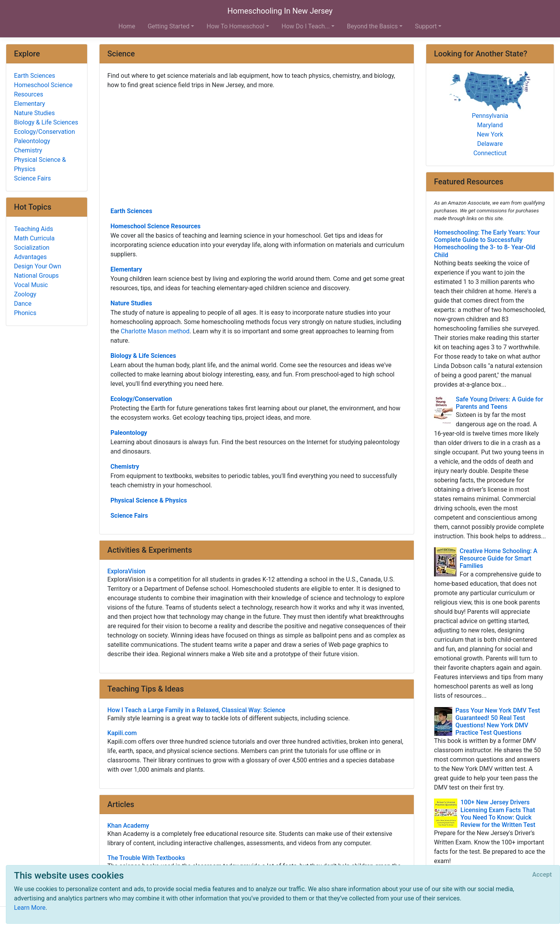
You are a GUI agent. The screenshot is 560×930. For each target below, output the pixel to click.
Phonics (25, 313)
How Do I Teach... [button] (306, 26)
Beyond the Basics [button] (372, 26)
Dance (23, 304)
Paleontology (129, 433)
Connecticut (490, 153)
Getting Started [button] (169, 26)
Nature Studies (131, 303)
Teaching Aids (33, 229)
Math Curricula (34, 238)
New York (490, 134)
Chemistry (125, 467)
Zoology (25, 294)
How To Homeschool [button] (235, 26)
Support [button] (426, 26)
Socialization (32, 248)
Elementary (126, 269)
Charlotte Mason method (155, 331)
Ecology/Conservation (141, 399)
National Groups (36, 276)
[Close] (542, 875)
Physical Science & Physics (149, 500)
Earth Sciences (131, 211)
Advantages (30, 257)
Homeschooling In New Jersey (280, 11)
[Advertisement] (257, 147)
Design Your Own (38, 266)
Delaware (490, 144)
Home (127, 26)
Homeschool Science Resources (156, 226)
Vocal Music (31, 285)
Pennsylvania (490, 116)
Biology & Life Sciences (143, 356)
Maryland (490, 125)
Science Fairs (129, 516)
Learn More (30, 908)
